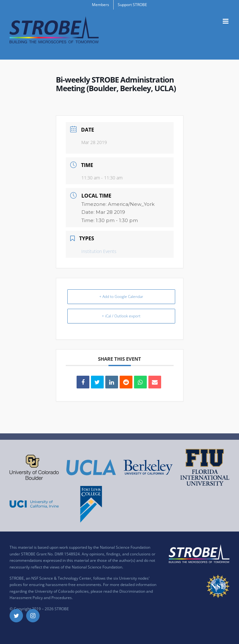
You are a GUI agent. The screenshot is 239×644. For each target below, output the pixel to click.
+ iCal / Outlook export (121, 316)
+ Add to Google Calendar (121, 297)
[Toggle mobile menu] (226, 21)
